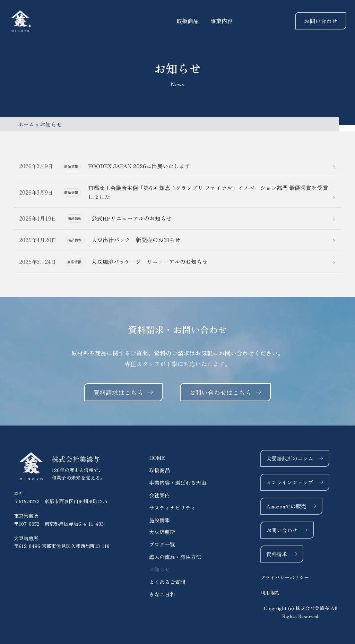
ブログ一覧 (162, 544)
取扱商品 (159, 470)
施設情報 (159, 520)
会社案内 (159, 495)
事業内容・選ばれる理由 (178, 483)
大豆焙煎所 (162, 532)
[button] (301, 612)
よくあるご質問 (167, 582)
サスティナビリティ (172, 508)
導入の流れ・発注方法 (175, 557)
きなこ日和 (162, 594)
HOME (157, 458)
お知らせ (159, 569)
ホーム (26, 124)
